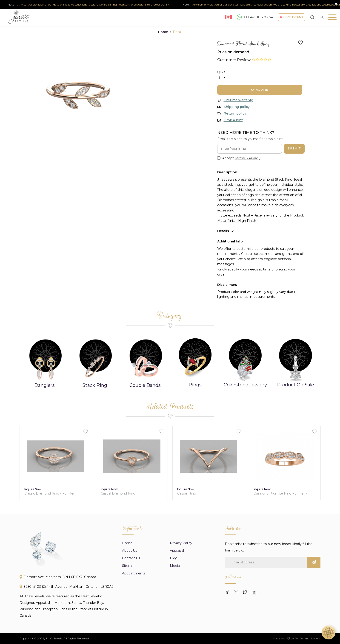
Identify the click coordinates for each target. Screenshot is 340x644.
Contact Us (131, 630)
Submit (294, 148)
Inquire (260, 90)
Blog (174, 630)
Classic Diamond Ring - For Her (126, 494)
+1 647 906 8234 (255, 17)
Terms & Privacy (248, 158)
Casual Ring (263, 494)
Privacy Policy (181, 615)
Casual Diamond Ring (195, 494)
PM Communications (308, 638)
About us (130, 623)
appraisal (177, 623)
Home (163, 32)
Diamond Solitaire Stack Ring (48, 494)
